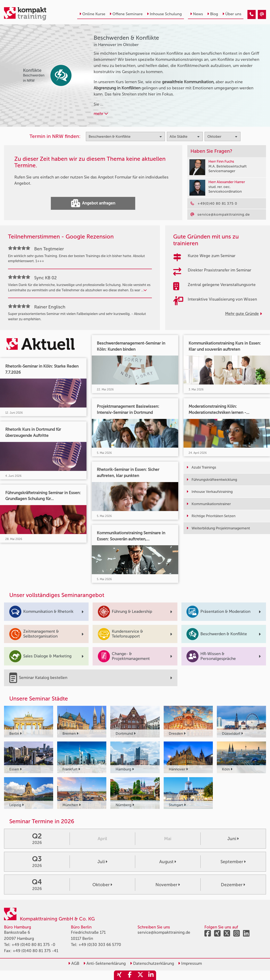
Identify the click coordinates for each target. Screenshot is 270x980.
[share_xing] (119, 975)
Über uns (232, 14)
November (168, 885)
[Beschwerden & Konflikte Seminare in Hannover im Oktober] (252, 14)
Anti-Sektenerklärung (105, 963)
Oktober (102, 885)
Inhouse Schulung (164, 14)
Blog (213, 14)
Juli (102, 862)
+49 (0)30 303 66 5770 (100, 945)
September (233, 862)
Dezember (233, 885)
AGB (74, 963)
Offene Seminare (126, 14)
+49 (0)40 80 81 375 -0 (33, 945)
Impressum (190, 963)
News (196, 14)
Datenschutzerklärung (152, 963)
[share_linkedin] (151, 975)
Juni (233, 839)
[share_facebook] (130, 975)
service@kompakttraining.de (164, 932)
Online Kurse (92, 14)
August (168, 862)
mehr (101, 114)
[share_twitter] (140, 975)
